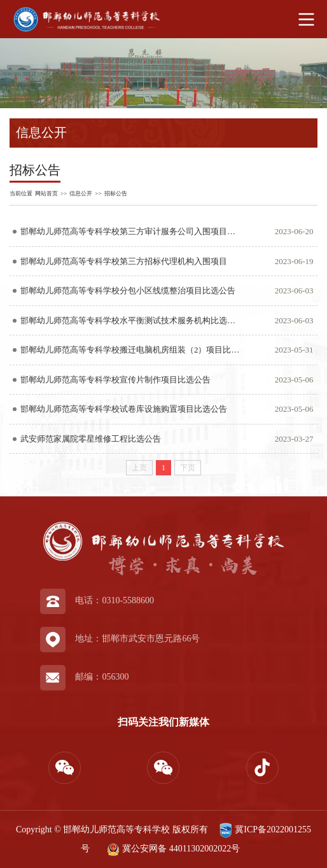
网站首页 (46, 193)
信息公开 (81, 193)
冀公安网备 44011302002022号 (172, 849)
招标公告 (116, 193)
